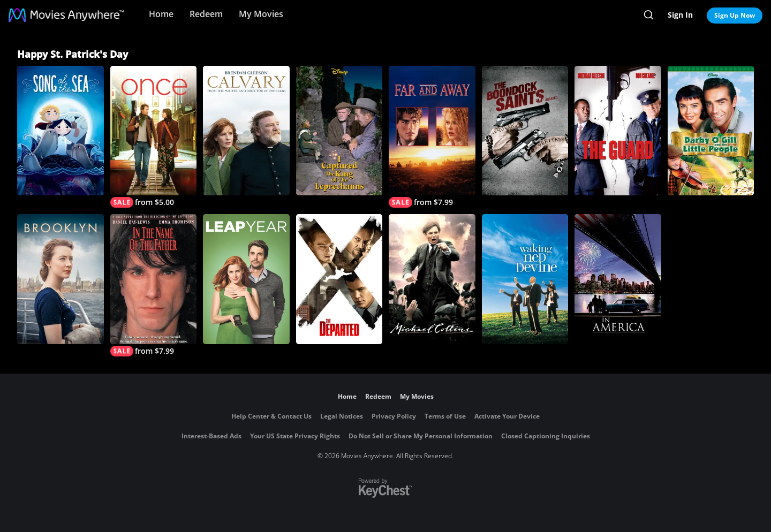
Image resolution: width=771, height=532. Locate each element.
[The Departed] (339, 279)
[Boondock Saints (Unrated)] (525, 131)
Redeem (206, 14)
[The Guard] (618, 131)
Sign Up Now (735, 15)
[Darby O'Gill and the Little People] (711, 131)
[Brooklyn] (61, 279)
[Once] (154, 137)
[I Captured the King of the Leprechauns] (339, 131)
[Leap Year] (246, 279)
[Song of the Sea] (61, 131)
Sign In (680, 15)
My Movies (261, 14)
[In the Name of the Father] (154, 285)
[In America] (618, 279)
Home (161, 14)
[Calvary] (246, 131)
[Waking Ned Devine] (525, 279)
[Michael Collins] (432, 279)
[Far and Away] (432, 137)
